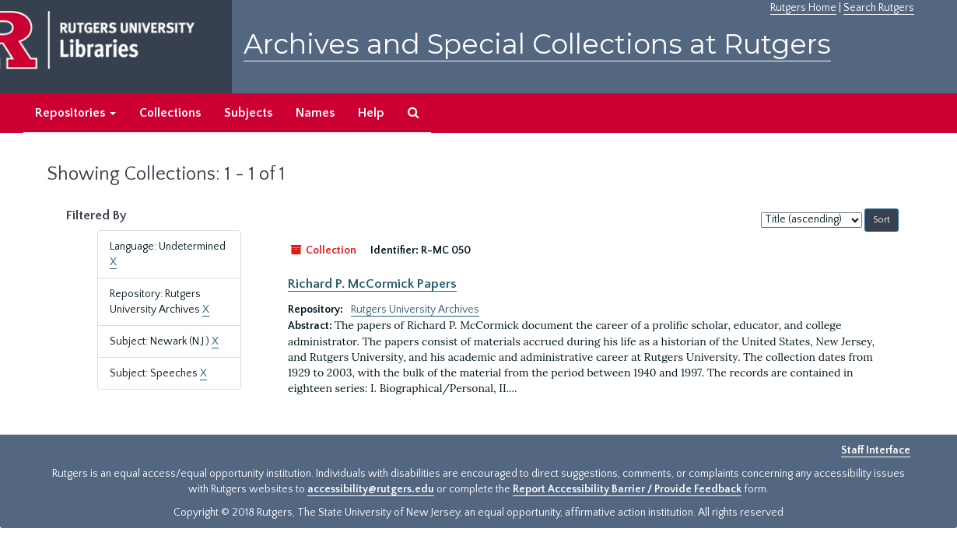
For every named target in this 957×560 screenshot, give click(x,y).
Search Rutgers (879, 8)
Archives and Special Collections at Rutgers (537, 44)
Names (315, 113)
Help (371, 113)
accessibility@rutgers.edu (371, 489)
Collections (170, 113)
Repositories (75, 113)
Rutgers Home (803, 8)
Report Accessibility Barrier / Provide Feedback (627, 489)
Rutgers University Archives (415, 310)
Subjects (248, 113)
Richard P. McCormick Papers (372, 284)
